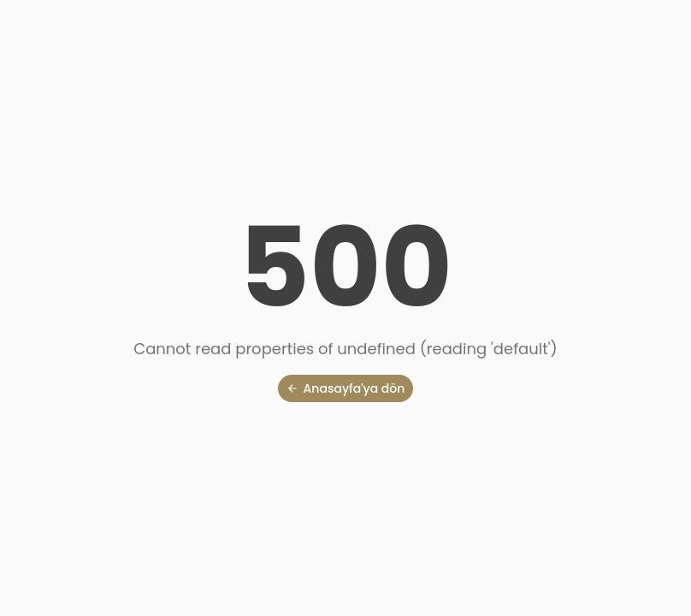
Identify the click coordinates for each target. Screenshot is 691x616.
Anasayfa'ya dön (346, 388)
